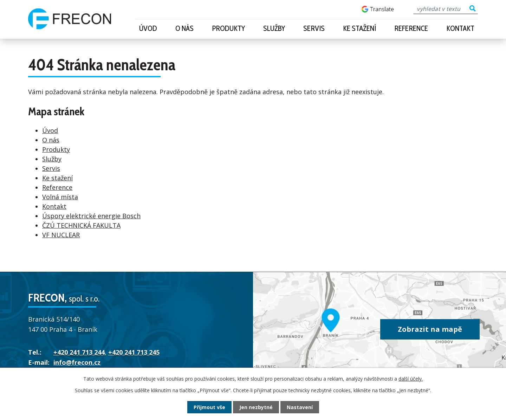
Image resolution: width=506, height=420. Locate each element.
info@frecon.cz (77, 362)
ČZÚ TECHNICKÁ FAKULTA (81, 225)
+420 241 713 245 (134, 352)
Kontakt (460, 28)
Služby (274, 28)
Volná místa (60, 197)
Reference (411, 28)
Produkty (228, 28)
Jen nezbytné (256, 407)
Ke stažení (359, 28)
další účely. (411, 379)
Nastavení (300, 407)
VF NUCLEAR (61, 235)
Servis (314, 28)
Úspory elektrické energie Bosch (91, 216)
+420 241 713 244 (79, 352)
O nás (184, 28)
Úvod (148, 28)
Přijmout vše (209, 407)
